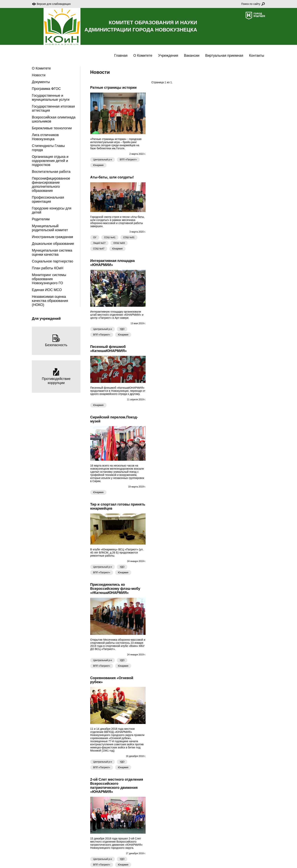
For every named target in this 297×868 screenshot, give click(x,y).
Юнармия (98, 165)
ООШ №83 (119, 243)
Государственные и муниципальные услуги (51, 98)
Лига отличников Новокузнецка (45, 137)
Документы (41, 82)
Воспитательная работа (51, 172)
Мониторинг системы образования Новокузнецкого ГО (49, 279)
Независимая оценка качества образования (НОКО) (50, 301)
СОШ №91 (129, 237)
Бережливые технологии (52, 128)
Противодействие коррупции (56, 376)
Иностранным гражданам (52, 237)
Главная (121, 56)
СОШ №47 (99, 249)
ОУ (95, 237)
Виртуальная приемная (224, 56)
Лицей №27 (99, 243)
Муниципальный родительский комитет (50, 228)
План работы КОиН (48, 268)
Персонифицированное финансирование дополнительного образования (51, 185)
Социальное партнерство (52, 261)
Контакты (257, 56)
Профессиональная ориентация (48, 199)
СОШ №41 (110, 237)
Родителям (41, 219)
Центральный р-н (103, 160)
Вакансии (192, 56)
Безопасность (56, 341)
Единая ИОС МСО (47, 290)
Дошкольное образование (53, 244)
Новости (39, 75)
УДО (122, 329)
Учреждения (168, 56)
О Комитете (143, 56)
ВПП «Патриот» (128, 160)
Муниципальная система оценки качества (52, 252)
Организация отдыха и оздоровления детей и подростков (50, 161)
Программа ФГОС (46, 89)
